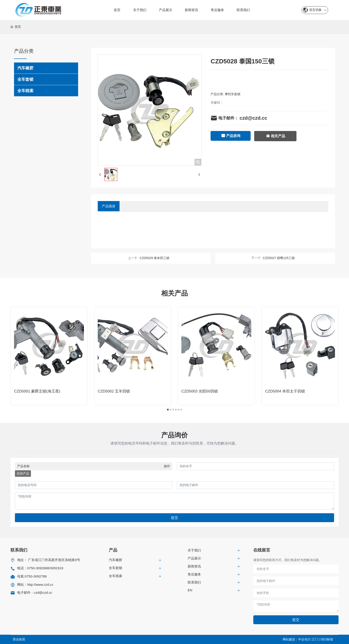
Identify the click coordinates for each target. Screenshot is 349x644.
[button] (168, 410)
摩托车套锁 (233, 94)
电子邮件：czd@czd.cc (35, 593)
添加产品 (23, 473)
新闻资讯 (194, 566)
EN (190, 590)
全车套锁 (116, 568)
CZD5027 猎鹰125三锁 (279, 258)
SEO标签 (327, 639)
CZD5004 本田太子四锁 (285, 391)
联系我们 (194, 582)
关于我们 (194, 550)
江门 (315, 639)
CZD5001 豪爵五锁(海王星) (37, 391)
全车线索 (116, 576)
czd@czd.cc (253, 118)
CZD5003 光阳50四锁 (200, 391)
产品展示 (194, 558)
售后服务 (194, 574)
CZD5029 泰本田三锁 (154, 258)
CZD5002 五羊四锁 (114, 391)
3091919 (57, 568)
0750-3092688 (38, 568)
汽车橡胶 (116, 560)
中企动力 (304, 639)
